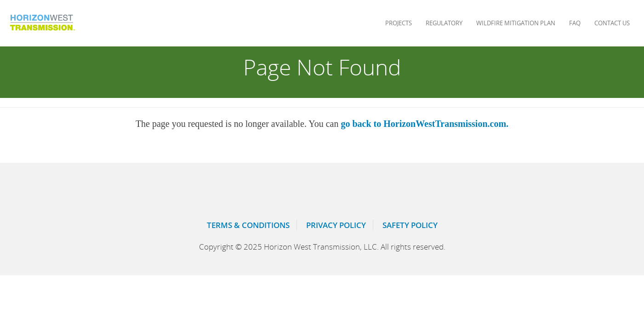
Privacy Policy (336, 225)
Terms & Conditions (248, 225)
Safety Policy (410, 225)
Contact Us (612, 23)
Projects (399, 23)
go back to (425, 124)
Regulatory (444, 23)
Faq (575, 23)
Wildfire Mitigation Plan (516, 23)
